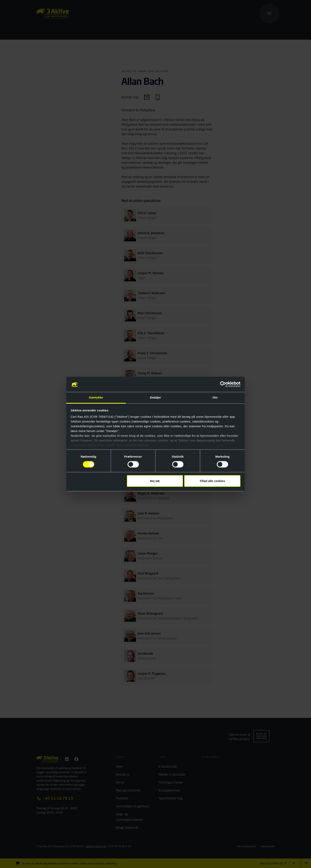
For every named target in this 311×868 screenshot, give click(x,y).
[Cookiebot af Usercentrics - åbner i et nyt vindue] (223, 384)
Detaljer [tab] (155, 397)
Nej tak (155, 481)
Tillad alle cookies (212, 481)
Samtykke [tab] (96, 397)
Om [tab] (215, 397)
